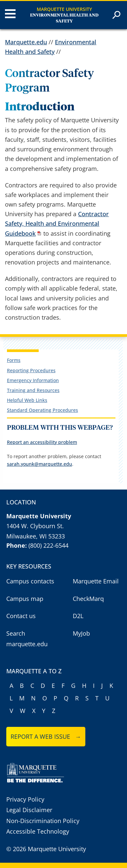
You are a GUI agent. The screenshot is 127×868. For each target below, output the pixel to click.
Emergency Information (33, 380)
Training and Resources (33, 390)
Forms (14, 360)
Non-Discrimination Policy (43, 821)
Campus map (25, 599)
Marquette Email (96, 581)
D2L (78, 616)
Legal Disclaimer (29, 810)
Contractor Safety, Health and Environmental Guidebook (57, 223)
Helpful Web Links (27, 400)
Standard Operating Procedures (42, 410)
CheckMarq (88, 599)
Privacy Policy (25, 799)
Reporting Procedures (31, 370)
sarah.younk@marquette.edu (40, 464)
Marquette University (64, 9)
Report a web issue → (46, 736)
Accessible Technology (38, 831)
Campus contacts (30, 581)
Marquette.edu (26, 42)
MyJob (81, 633)
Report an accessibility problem (42, 442)
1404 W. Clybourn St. (35, 526)
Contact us (21, 616)
